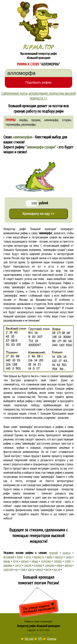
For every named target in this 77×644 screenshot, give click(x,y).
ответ (68, 561)
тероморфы (13, 124)
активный (9, 557)
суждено (50, 565)
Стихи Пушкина (47, 634)
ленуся (59, 557)
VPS (40, 639)
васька (25, 561)
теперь (58, 561)
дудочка (46, 561)
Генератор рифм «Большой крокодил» (39, 626)
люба (50, 557)
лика (60, 565)
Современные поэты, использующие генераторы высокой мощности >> (38, 95)
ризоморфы (29, 124)
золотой (8, 569)
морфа (23, 120)
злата (31, 569)
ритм (48, 569)
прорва (36, 120)
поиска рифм (11, 502)
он (16, 569)
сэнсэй (27, 565)
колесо (67, 553)
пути (16, 561)
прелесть (39, 557)
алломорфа (51, 120)
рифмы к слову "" (36, 233)
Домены (52, 639)
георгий (53, 553)
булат (20, 557)
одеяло (38, 565)
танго (69, 557)
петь (29, 557)
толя (23, 569)
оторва (67, 120)
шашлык (8, 565)
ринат (40, 569)
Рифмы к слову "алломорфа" (39, 621)
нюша (35, 561)
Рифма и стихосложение (33, 634)
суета (18, 565)
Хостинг (29, 639)
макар (7, 561)
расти (57, 569)
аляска (68, 565)
